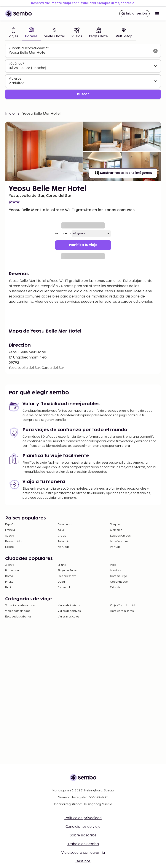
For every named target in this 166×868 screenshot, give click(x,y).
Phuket (10, 582)
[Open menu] (157, 14)
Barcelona (12, 571)
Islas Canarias (119, 541)
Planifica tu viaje (83, 245)
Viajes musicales (68, 617)
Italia (61, 530)
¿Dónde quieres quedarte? (29, 48)
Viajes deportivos (69, 611)
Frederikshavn (67, 576)
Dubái (62, 582)
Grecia (62, 536)
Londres (115, 571)
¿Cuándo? (16, 64)
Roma (9, 576)
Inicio (10, 114)
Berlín (9, 588)
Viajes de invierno (69, 605)
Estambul (64, 588)
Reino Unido (13, 541)
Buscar (83, 94)
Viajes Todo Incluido (123, 605)
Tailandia (64, 541)
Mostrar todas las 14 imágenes (123, 173)
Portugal (116, 547)
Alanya (10, 565)
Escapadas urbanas (18, 617)
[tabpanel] (83, 72)
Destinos (83, 861)
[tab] (13, 33)
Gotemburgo (119, 576)
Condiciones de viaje (83, 827)
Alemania (116, 530)
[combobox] (80, 53)
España (10, 525)
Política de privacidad (83, 818)
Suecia (10, 536)
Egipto (10, 547)
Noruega (64, 547)
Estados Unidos (120, 536)
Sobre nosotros (83, 835)
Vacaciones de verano (20, 605)
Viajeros (15, 79)
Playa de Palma (68, 571)
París (113, 565)
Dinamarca (65, 525)
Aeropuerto (63, 234)
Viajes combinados (18, 611)
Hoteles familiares (122, 611)
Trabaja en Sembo (83, 844)
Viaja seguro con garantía (83, 853)
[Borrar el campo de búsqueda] (155, 51)
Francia (10, 530)
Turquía (115, 525)
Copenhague (119, 582)
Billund (62, 565)
